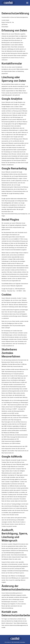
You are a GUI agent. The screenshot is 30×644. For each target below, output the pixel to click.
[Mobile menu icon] (27, 3)
